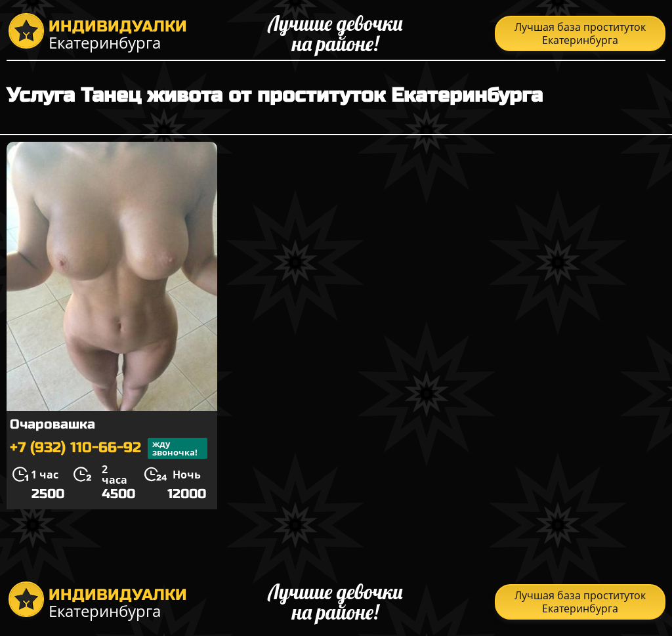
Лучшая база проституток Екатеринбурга (580, 33)
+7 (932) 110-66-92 (109, 448)
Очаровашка (52, 424)
